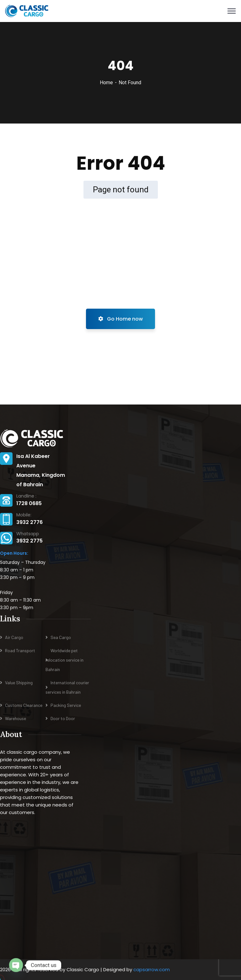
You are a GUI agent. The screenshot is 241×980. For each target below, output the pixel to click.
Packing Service (66, 705)
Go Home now (120, 319)
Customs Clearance (24, 705)
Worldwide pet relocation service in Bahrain (64, 660)
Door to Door (63, 718)
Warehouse (16, 718)
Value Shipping (19, 683)
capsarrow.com (152, 969)
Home (106, 83)
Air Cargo (14, 637)
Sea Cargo (61, 637)
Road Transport (20, 650)
